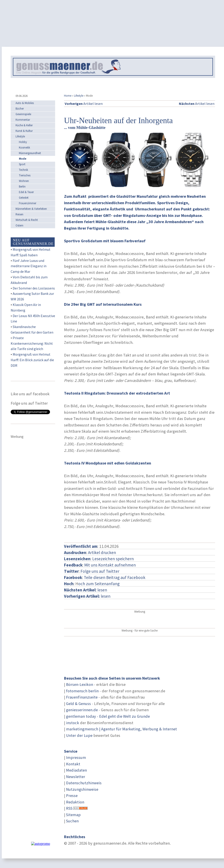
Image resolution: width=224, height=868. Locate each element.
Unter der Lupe (79, 735)
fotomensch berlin (82, 691)
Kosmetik (24, 148)
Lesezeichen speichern (113, 559)
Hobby (23, 142)
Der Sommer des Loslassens (34, 288)
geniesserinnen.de (82, 710)
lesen (87, 596)
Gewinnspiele (23, 114)
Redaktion (75, 802)
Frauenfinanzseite (82, 697)
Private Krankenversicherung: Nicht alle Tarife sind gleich (32, 343)
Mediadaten (76, 770)
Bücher (20, 109)
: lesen (86, 590)
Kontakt (73, 764)
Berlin (22, 186)
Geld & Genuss (78, 704)
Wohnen (24, 181)
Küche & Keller (24, 125)
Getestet (24, 198)
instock (73, 723)
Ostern (19, 225)
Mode (23, 159)
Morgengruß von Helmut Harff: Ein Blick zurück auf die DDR (32, 360)
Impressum (76, 757)
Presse (72, 796)
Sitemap (73, 815)
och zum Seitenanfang (99, 584)
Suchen (72, 821)
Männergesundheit (30, 153)
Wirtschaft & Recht (27, 220)
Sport (22, 164)
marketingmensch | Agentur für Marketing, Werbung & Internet (121, 729)
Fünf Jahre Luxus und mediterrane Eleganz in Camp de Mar (29, 266)
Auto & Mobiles (25, 103)
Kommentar (23, 120)
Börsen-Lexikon (80, 684)
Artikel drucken (102, 552)
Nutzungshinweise (82, 789)
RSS (69, 808)
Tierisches (25, 175)
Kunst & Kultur (24, 131)
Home (68, 96)
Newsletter (76, 777)
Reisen (19, 214)
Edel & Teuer (26, 192)
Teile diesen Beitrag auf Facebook (115, 577)
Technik (23, 170)
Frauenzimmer (28, 203)
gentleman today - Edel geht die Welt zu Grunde (108, 716)
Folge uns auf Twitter (100, 571)
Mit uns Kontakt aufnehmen (110, 565)
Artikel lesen (84, 104)
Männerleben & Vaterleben (31, 209)
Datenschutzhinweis (84, 783)
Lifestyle (79, 96)
